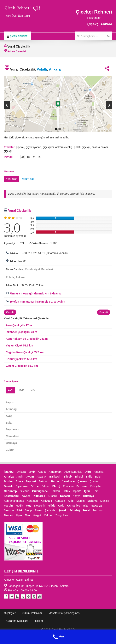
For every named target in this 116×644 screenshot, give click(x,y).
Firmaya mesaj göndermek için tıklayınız (34, 293)
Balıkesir (55, 477)
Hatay (66, 491)
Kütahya (89, 496)
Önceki (10, 312)
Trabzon (98, 510)
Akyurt (10, 402)
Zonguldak (62, 515)
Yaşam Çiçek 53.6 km (19, 345)
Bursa (19, 481)
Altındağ (11, 409)
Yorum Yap (28, 179)
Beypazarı (12, 429)
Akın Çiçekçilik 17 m (19, 325)
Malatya (92, 501)
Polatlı (42, 69)
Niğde (52, 506)
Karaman (32, 501)
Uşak (19, 515)
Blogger (17, 596)
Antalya (9, 477)
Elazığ (56, 486)
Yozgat (37, 515)
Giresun (24, 491)
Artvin (20, 477)
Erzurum (82, 486)
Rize (86, 506)
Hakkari (55, 491)
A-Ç (10, 390)
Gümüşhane (40, 491)
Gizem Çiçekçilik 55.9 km (22, 366)
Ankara (55, 69)
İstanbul (9, 472)
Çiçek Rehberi (17, 36)
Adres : (14, 261)
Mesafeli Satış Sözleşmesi (64, 613)
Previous (7, 105)
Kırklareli (39, 496)
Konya (77, 496)
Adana (42, 472)
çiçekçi (20, 147)
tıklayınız (90, 194)
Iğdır (87, 491)
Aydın (30, 477)
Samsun (9, 510)
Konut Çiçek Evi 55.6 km (21, 359)
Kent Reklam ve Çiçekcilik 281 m (27, 339)
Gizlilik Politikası (32, 613)
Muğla (19, 506)
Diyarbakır (22, 486)
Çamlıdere (12, 436)
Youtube (28, 596)
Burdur (8, 481)
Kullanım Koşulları (17, 621)
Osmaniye (74, 506)
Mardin (8, 506)
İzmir (32, 472)
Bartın (55, 481)
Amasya (99, 472)
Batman (43, 481)
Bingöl (79, 477)
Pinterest (34, 596)
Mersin (80, 501)
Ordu (61, 506)
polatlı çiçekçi (82, 147)
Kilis (71, 501)
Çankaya (11, 443)
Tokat (86, 510)
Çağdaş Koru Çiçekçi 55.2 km (25, 352)
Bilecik (68, 477)
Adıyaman (55, 472)
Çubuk (10, 450)
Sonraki (104, 312)
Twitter (23, 157)
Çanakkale (68, 481)
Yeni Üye (11, 16)
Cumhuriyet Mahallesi (39, 269)
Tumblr (23, 596)
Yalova (48, 515)
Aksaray (42, 477)
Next (109, 105)
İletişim (39, 621)
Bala (9, 423)
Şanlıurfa (50, 510)
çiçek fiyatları (34, 147)
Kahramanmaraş (14, 501)
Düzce (35, 486)
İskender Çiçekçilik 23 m (21, 332)
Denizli (8, 486)
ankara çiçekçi (64, 147)
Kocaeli (65, 496)
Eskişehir (96, 486)
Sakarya (96, 506)
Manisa (105, 501)
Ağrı (88, 472)
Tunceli (9, 515)
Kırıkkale (46, 501)
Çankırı (82, 481)
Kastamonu (11, 496)
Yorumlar (11, 179)
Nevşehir (40, 506)
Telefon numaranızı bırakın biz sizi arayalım (35, 302)
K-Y (33, 390)
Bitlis (89, 477)
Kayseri (26, 496)
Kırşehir (53, 496)
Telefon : (14, 253)
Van (28, 515)
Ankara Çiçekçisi (17, 51)
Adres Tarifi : (13, 285)
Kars (96, 491)
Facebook (6, 596)
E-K (22, 390)
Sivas (38, 510)
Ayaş (9, 416)
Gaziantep (10, 491)
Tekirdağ (75, 510)
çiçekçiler (48, 147)
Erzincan (68, 486)
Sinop (28, 510)
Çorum (94, 481)
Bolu (98, 477)
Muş (29, 506)
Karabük (60, 501)
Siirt (19, 510)
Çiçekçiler (10, 613)
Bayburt (31, 481)
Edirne (45, 486)
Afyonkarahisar (73, 472)
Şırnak (63, 510)
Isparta (77, 491)
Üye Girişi (24, 16)
